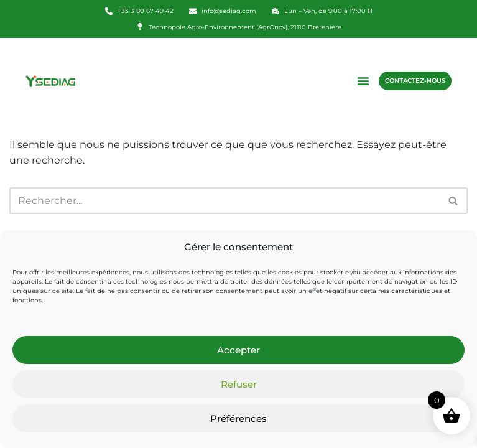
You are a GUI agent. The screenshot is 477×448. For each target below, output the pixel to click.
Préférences (238, 418)
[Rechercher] (225, 201)
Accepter (238, 350)
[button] (363, 81)
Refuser (239, 384)
